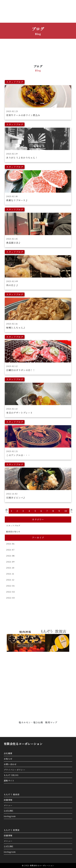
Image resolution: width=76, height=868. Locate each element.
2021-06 (10, 544)
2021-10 (10, 568)
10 (66, 511)
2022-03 (10, 598)
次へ (71, 511)
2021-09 (10, 562)
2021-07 (10, 550)
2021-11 (10, 574)
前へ (7, 511)
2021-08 (10, 556)
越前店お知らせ (13, 532)
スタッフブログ (13, 526)
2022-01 (10, 586)
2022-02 (11, 592)
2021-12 (10, 580)
